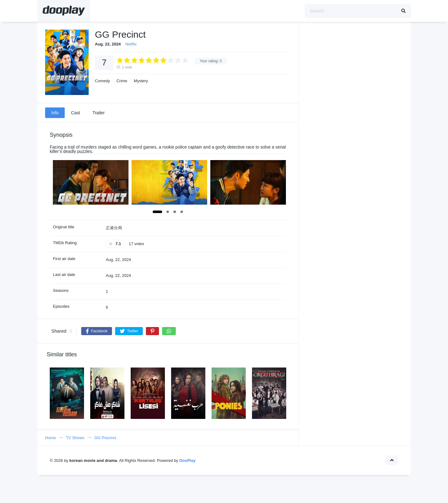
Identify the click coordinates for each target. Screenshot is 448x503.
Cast (75, 113)
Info (55, 113)
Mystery (141, 81)
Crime (122, 81)
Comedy (102, 81)
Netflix (131, 44)
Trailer (98, 113)
